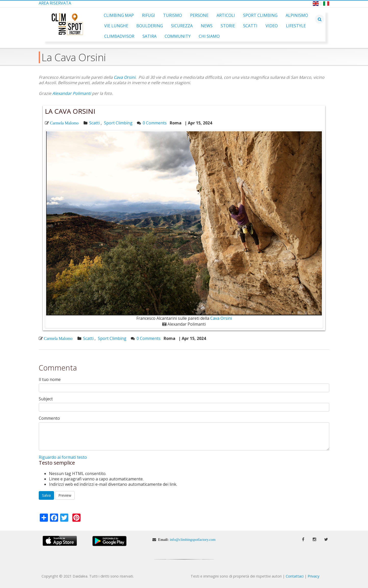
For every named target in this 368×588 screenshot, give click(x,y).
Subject (46, 399)
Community (178, 36)
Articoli (226, 15)
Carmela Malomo (64, 123)
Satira (149, 36)
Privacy (313, 576)
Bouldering (150, 26)
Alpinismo (297, 15)
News (207, 26)
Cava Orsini (124, 77)
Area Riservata (55, 3)
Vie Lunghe (116, 26)
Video (272, 26)
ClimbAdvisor (119, 36)
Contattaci (295, 576)
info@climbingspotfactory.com (193, 540)
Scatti (250, 26)
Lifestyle (296, 26)
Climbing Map (119, 15)
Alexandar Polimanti (72, 93)
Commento (49, 418)
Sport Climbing (260, 15)
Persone (199, 15)
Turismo (173, 15)
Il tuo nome (50, 380)
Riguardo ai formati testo (63, 457)
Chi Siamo (209, 36)
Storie (228, 26)
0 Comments (155, 123)
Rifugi (148, 15)
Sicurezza (182, 26)
